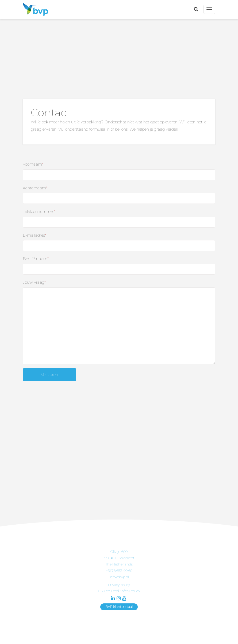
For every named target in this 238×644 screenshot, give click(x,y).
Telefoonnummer (39, 211)
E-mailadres (34, 235)
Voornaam (33, 164)
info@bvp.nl (119, 577)
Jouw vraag (34, 282)
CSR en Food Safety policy (119, 591)
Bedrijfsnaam (36, 259)
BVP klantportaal (119, 607)
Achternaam (35, 188)
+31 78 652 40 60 (119, 571)
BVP (34, 9)
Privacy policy (119, 585)
